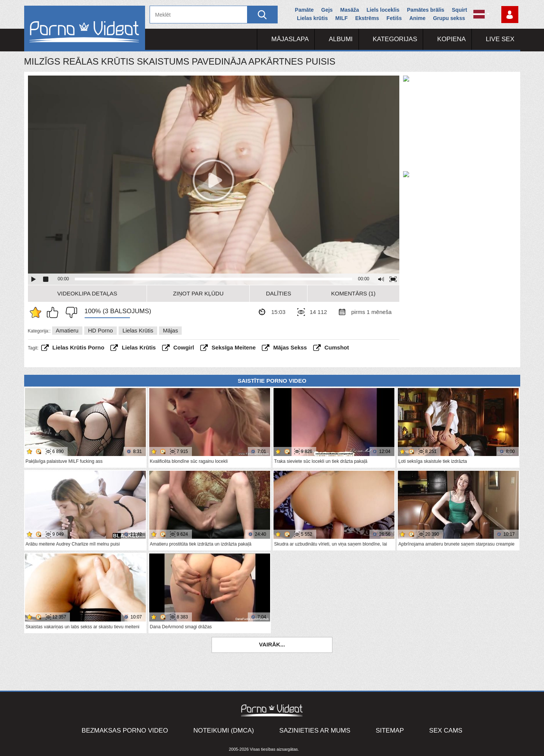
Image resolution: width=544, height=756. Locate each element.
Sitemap (390, 730)
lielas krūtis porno (79, 347)
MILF (342, 18)
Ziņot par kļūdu (198, 293)
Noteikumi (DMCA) (224, 730)
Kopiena (451, 39)
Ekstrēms (367, 18)
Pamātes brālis (426, 10)
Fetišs (394, 18)
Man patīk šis (54, 312)
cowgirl (184, 347)
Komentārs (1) (354, 293)
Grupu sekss (449, 18)
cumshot (337, 347)
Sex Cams (446, 730)
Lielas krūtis (312, 18)
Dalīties (279, 293)
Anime (417, 18)
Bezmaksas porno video (125, 730)
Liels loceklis (383, 10)
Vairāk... (272, 644)
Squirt (459, 10)
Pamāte (304, 10)
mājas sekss (290, 347)
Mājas (170, 330)
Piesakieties (510, 15)
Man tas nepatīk (70, 312)
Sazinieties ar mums (315, 730)
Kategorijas (395, 39)
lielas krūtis (139, 347)
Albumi (341, 39)
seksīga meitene (234, 347)
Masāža (350, 10)
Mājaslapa (290, 39)
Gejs (327, 10)
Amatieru (67, 330)
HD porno (100, 330)
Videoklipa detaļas (87, 293)
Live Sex (500, 39)
